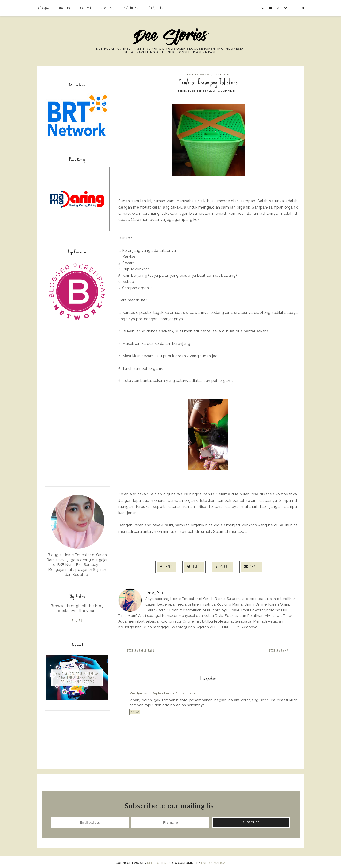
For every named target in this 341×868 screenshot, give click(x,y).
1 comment (227, 91)
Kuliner (86, 8)
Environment (199, 74)
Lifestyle (108, 8)
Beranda (43, 8)
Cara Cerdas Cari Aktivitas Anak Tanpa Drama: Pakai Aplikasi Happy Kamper (77, 678)
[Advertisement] (77, 409)
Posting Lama (277, 650)
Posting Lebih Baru (143, 650)
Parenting (131, 8)
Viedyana (138, 692)
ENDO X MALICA (213, 862)
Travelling (155, 8)
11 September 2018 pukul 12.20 (172, 692)
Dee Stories (157, 862)
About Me (65, 8)
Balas (135, 711)
